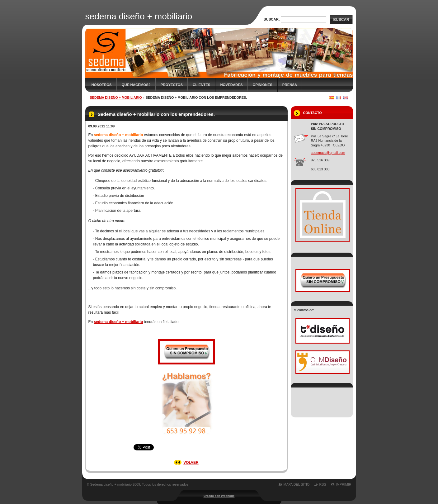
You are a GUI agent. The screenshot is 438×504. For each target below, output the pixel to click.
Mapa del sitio (297, 484)
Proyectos (172, 85)
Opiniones (263, 85)
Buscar (341, 20)
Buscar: (272, 19)
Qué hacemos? (136, 85)
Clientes (201, 85)
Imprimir (344, 484)
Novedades (231, 85)
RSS (323, 484)
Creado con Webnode (219, 496)
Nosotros (102, 85)
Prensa (290, 85)
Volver (191, 463)
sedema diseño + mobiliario (116, 97)
